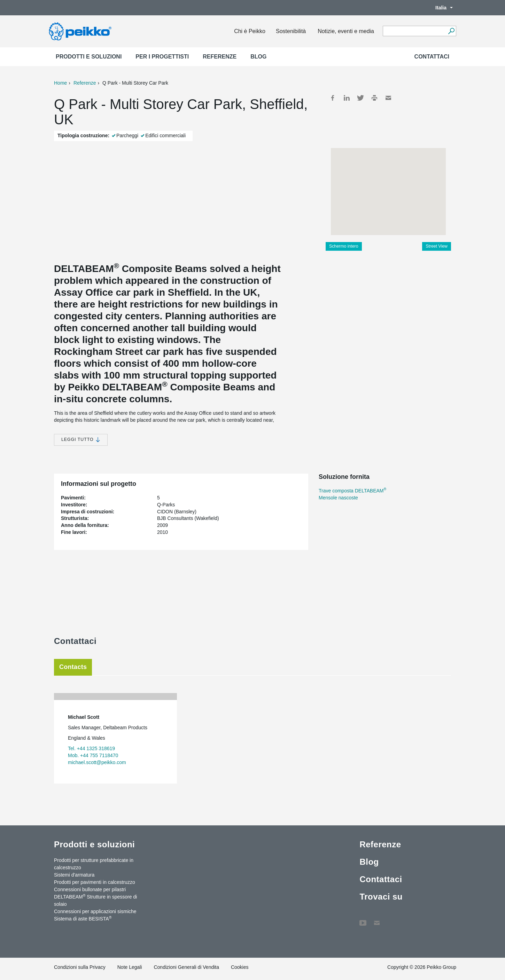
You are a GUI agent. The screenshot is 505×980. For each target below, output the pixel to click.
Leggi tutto (81, 440)
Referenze (220, 57)
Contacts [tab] (73, 667)
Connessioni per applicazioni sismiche (95, 911)
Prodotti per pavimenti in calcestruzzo (95, 882)
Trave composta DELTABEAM (352, 491)
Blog (258, 57)
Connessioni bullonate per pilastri (90, 889)
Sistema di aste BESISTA (83, 918)
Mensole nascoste (338, 498)
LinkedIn (347, 98)
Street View (437, 246)
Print (374, 98)
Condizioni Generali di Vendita (186, 967)
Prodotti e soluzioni (89, 57)
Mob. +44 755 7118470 (93, 755)
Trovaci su (381, 897)
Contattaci (432, 57)
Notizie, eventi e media (346, 31)
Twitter (360, 98)
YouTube (363, 919)
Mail (388, 98)
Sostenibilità (291, 31)
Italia (441, 8)
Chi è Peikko (250, 31)
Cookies (240, 967)
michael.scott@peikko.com (97, 762)
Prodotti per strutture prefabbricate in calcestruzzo (94, 864)
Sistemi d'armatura (74, 875)
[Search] (451, 31)
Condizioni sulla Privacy (80, 967)
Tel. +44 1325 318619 (91, 748)
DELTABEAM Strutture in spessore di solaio (95, 900)
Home (60, 83)
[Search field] (414, 31)
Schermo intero (344, 246)
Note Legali (130, 967)
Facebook (333, 98)
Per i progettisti (162, 57)
